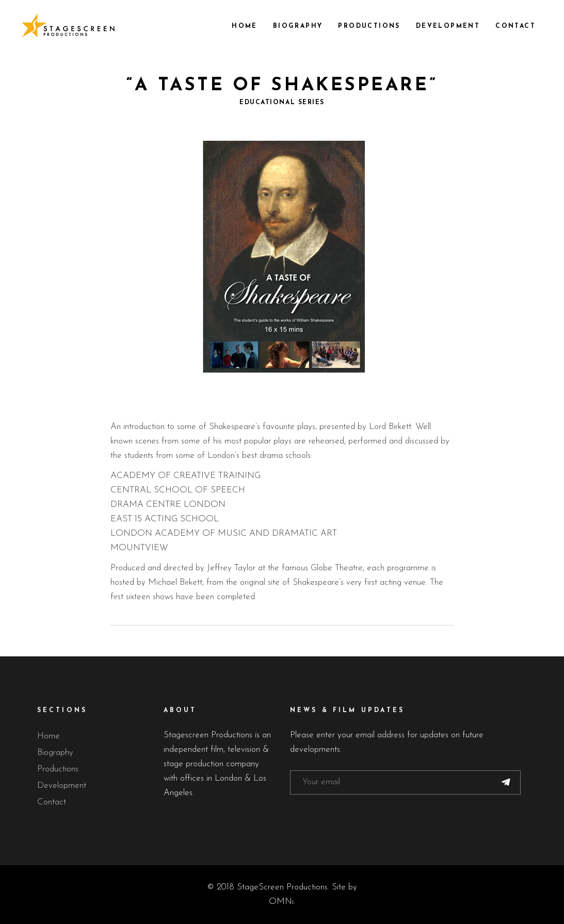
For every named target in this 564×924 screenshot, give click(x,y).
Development (62, 786)
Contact (52, 802)
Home (49, 736)
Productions (58, 769)
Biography (55, 753)
